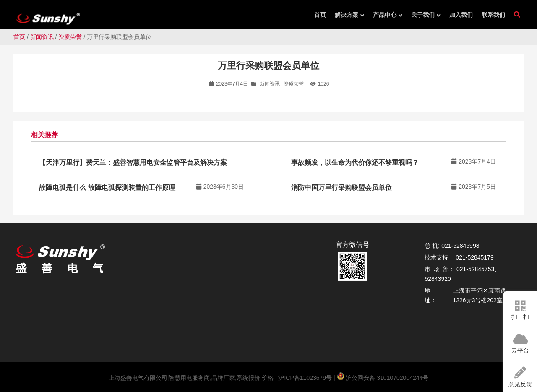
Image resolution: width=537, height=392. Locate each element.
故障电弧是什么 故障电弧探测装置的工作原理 (107, 188)
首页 (19, 37)
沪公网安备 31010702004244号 (383, 378)
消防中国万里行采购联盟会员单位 (341, 188)
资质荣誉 (70, 37)
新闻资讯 (42, 37)
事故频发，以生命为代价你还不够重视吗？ (355, 162)
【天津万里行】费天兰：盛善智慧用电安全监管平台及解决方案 (133, 162)
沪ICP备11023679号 (305, 378)
